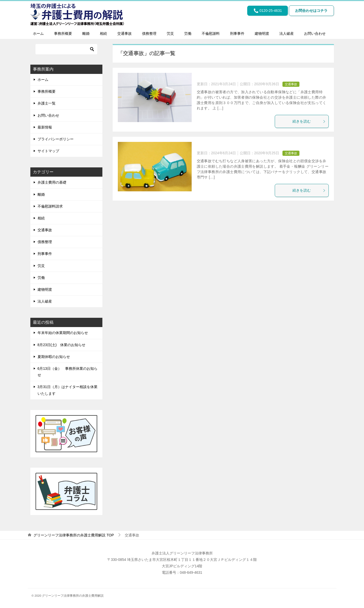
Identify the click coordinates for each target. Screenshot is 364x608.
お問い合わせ (315, 33)
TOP (74, 535)
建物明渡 (262, 33)
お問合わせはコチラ (310, 12)
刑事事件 (237, 33)
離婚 (86, 33)
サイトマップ (48, 151)
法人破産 (287, 33)
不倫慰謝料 (211, 33)
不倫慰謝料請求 (50, 206)
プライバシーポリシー (56, 139)
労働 (188, 33)
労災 (170, 33)
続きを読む (309, 121)
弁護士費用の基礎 (52, 182)
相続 (103, 33)
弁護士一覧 (47, 103)
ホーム (38, 33)
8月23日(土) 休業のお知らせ (62, 345)
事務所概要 (63, 33)
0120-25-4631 (263, 12)
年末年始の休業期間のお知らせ (63, 333)
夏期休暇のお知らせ (54, 357)
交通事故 (125, 33)
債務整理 (149, 33)
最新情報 (45, 127)
